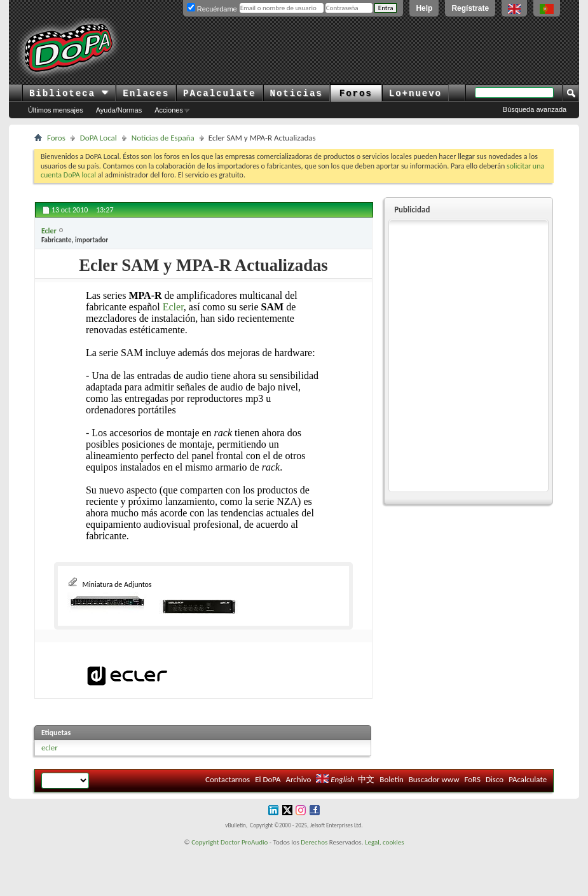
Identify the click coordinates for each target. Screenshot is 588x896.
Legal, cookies (385, 842)
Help (424, 8)
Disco (495, 779)
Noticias (297, 93)
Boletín (391, 779)
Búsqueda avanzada (535, 109)
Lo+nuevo (415, 93)
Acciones (169, 110)
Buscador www (434, 779)
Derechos (314, 842)
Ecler (173, 307)
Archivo (299, 779)
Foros (356, 93)
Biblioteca (69, 93)
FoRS (472, 779)
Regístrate (470, 8)
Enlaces (146, 93)
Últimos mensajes (56, 110)
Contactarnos (228, 779)
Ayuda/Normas (119, 110)
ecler (50, 748)
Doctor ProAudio (244, 842)
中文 (366, 779)
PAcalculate (219, 93)
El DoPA (268, 779)
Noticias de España (163, 138)
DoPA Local (99, 138)
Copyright (205, 842)
